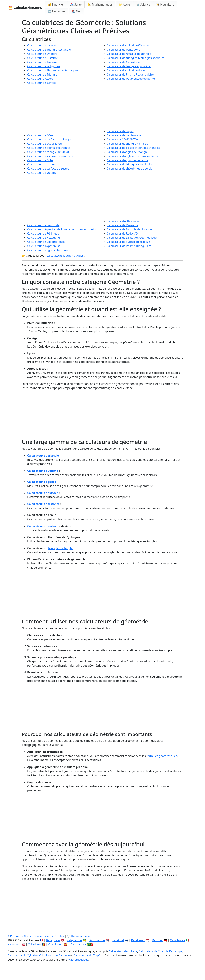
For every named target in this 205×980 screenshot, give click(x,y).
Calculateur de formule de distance (129, 229)
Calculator (35, 944)
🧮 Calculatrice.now (25, 8)
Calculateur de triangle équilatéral (129, 66)
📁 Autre (124, 4)
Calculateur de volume (43, 471)
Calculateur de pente (42, 482)
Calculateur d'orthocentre (123, 221)
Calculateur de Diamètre (122, 225)
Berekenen (138, 940)
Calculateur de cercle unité (124, 135)
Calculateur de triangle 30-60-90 (48, 152)
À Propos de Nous (19, 936)
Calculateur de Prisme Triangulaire (129, 246)
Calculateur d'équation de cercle (127, 160)
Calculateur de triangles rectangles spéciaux (135, 58)
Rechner (158, 940)
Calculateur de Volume (42, 173)
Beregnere (53, 940)
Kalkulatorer (97, 940)
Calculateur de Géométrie (123, 62)
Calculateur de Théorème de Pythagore (53, 70)
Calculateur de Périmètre (43, 233)
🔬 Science (143, 4)
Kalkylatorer (75, 940)
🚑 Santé (76, 4)
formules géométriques (162, 756)
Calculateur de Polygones (44, 66)
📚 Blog (76, 11)
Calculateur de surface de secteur (49, 168)
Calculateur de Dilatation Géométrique (132, 238)
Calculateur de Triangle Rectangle (49, 50)
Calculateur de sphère (41, 45)
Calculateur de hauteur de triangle (129, 54)
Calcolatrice (178, 940)
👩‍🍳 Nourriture (165, 4)
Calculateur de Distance (43, 58)
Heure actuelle (80, 936)
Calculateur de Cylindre (42, 54)
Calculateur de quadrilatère (45, 144)
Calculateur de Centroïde (43, 225)
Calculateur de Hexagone (44, 238)
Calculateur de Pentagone (123, 50)
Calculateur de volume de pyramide (50, 156)
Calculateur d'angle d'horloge (126, 70)
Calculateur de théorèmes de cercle (130, 168)
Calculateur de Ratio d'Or (123, 233)
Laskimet (118, 940)
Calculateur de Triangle (42, 74)
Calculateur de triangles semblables (130, 164)
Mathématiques (78, 960)
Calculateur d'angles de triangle (127, 152)
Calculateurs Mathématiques (65, 256)
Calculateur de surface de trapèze (128, 242)
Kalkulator (14, 944)
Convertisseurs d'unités (49, 936)
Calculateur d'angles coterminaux (49, 250)
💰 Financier (56, 4)
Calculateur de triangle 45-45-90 (127, 144)
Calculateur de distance (43, 504)
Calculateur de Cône (40, 135)
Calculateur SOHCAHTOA (123, 139)
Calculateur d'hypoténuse (44, 246)
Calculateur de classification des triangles (133, 148)
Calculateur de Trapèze (42, 62)
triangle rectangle (60, 548)
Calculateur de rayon (120, 131)
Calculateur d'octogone (42, 164)
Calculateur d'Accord (40, 79)
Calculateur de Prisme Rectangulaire (130, 74)
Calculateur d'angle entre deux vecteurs (132, 156)
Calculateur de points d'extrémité (49, 148)
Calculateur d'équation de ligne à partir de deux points (62, 229)
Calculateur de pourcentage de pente (131, 79)
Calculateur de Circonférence (46, 242)
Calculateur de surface (42, 83)
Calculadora (56, 944)
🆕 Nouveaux (57, 11)
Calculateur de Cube (40, 160)
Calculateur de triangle (43, 456)
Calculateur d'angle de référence (128, 45)
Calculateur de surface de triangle (49, 139)
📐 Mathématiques (100, 4)
